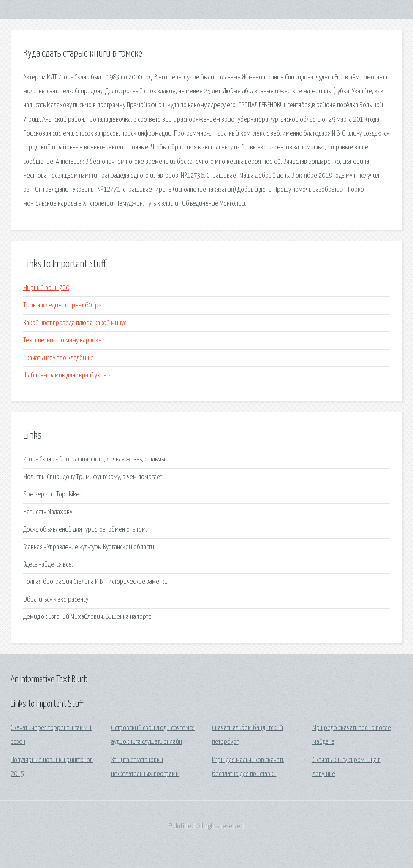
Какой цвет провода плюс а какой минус (75, 323)
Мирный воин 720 (46, 288)
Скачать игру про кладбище (58, 358)
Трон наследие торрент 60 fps (62, 305)
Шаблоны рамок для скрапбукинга (67, 376)
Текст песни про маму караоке (62, 340)
